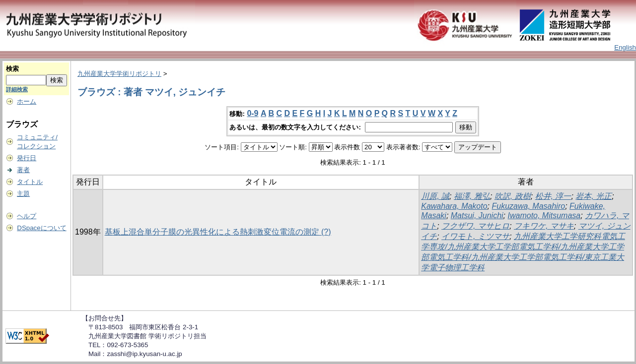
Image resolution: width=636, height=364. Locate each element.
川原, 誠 (435, 196)
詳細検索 (17, 89)
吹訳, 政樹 (513, 196)
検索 (12, 69)
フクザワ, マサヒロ (475, 226)
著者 (23, 170)
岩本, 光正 (594, 196)
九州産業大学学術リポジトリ (119, 74)
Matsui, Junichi (477, 215)
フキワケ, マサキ (544, 226)
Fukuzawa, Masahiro (529, 206)
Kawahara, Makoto (454, 206)
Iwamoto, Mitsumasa (544, 215)
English (625, 47)
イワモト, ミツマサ (475, 236)
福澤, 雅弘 (472, 196)
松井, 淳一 (553, 196)
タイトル (30, 182)
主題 (23, 194)
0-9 (252, 113)
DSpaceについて (41, 228)
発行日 (27, 158)
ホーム (27, 101)
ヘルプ (27, 216)
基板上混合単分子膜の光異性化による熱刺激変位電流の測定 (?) (218, 232)
